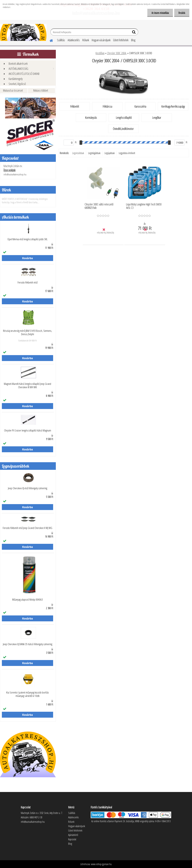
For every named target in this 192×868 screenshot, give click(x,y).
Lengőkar (157, 118)
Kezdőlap (100, 53)
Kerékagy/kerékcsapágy (173, 106)
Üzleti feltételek (121, 40)
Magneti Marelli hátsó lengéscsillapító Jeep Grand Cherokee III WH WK (27, 386)
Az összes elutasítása (160, 13)
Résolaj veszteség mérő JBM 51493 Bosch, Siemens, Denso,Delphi (28, 332)
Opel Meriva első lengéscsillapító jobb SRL (27, 239)
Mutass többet (41, 90)
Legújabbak (110, 153)
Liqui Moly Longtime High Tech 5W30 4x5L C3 (144, 206)
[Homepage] (49, 40)
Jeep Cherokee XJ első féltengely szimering (28, 488)
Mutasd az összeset (13, 90)
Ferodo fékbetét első (28, 282)
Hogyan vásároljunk (101, 40)
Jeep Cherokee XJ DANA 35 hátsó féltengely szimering (28, 644)
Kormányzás (91, 118)
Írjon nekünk (9, 170)
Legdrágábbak (94, 153)
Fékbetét (75, 106)
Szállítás (61, 40)
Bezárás (182, 13)
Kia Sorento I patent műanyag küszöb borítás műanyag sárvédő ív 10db (28, 694)
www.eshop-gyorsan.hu (101, 864)
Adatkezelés (74, 40)
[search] (134, 33)
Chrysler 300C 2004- (117, 53)
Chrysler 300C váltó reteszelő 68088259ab (99, 206)
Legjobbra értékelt (127, 153)
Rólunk (86, 40)
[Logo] (23, 32)
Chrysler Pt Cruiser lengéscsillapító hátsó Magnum (28, 430)
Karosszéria (140, 106)
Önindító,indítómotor (123, 129)
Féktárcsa (107, 106)
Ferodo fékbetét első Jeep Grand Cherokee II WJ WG (27, 528)
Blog (133, 40)
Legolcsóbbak (78, 153)
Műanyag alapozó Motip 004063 (27, 600)
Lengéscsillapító (124, 118)
